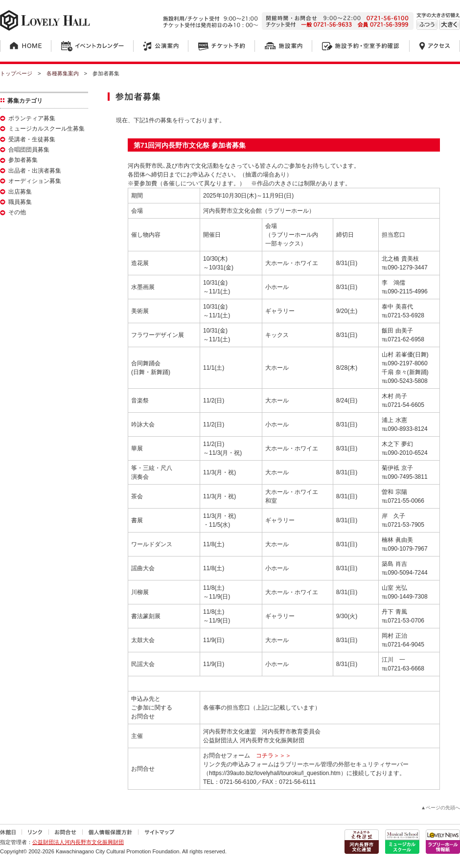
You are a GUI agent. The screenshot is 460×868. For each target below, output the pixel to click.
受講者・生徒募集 (32, 139)
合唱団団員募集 (29, 150)
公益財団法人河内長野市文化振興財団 (78, 842)
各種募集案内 (63, 73)
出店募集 (20, 192)
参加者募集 (23, 160)
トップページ (16, 73)
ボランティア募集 (32, 118)
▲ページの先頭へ (440, 808)
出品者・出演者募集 (35, 171)
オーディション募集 (35, 181)
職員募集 (20, 202)
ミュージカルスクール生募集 (46, 129)
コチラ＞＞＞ (276, 756)
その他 (17, 212)
